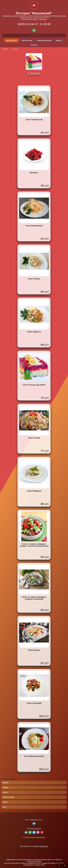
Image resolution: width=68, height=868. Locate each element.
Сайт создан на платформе (34, 846)
